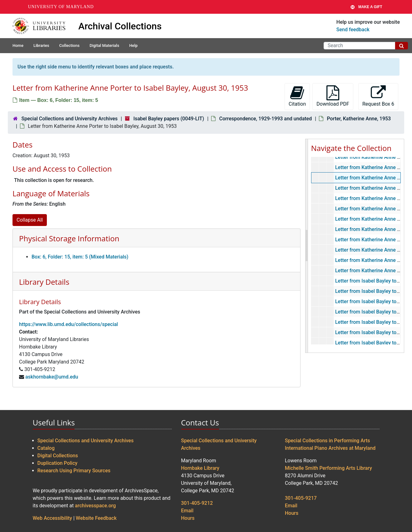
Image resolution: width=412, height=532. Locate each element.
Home (18, 45)
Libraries (41, 45)
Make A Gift (366, 7)
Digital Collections (58, 456)
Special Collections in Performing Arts (328, 441)
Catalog (46, 448)
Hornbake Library (200, 468)
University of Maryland (61, 7)
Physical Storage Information (69, 238)
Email (187, 511)
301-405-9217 (301, 498)
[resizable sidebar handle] (307, 246)
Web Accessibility (52, 518)
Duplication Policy (57, 463)
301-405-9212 (197, 503)
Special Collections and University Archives (69, 119)
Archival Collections (120, 26)
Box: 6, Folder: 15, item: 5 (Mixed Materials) (80, 257)
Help (134, 45)
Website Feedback (96, 518)
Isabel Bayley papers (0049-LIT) (169, 119)
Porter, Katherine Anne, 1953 (359, 119)
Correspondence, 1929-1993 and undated (266, 119)
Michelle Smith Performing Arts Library (328, 468)
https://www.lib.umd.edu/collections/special (69, 324)
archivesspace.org (95, 506)
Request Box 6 (378, 96)
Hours (188, 518)
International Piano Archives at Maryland (330, 448)
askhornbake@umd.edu (52, 377)
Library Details (44, 282)
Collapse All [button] (30, 220)
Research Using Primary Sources (74, 471)
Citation (297, 96)
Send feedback (353, 30)
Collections (69, 45)
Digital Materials (104, 45)
